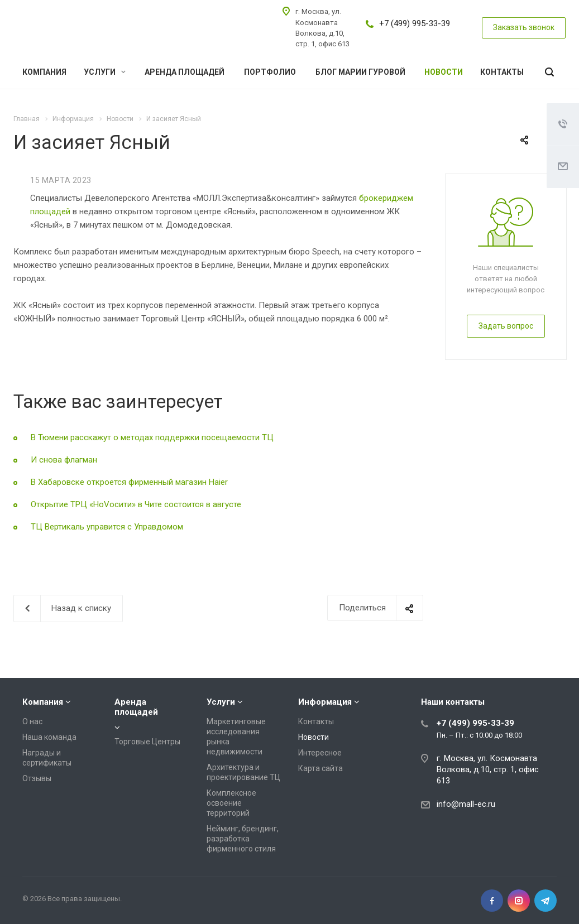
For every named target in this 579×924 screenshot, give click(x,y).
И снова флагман (64, 460)
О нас (32, 721)
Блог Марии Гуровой (360, 72)
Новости (444, 72)
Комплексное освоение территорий (231, 803)
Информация (325, 702)
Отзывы (37, 778)
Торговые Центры (147, 742)
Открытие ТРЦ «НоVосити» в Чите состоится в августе (136, 504)
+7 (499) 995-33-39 (415, 23)
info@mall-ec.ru (466, 804)
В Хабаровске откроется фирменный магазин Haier (129, 482)
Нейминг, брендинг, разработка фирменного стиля (243, 839)
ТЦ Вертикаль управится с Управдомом (107, 527)
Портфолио (270, 72)
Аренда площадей (185, 72)
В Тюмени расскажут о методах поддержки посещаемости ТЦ (152, 437)
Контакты (502, 72)
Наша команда (49, 737)
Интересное (320, 753)
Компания (44, 72)
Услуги (105, 72)
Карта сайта (320, 768)
